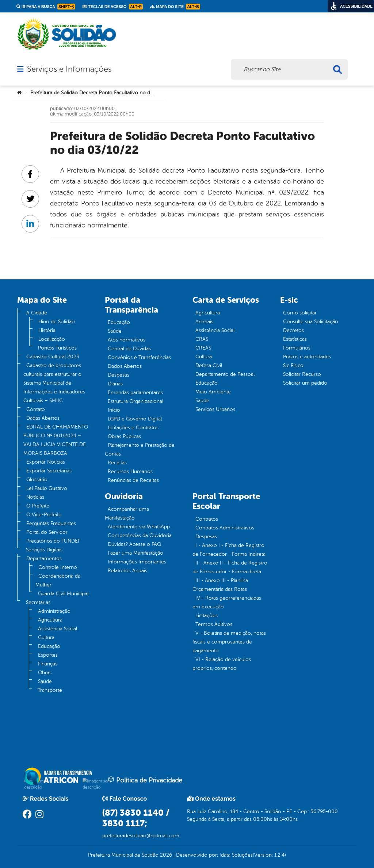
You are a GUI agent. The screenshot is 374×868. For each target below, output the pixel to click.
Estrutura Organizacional (136, 401)
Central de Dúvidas (129, 349)
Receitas (117, 463)
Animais (204, 322)
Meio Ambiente (213, 392)
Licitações (207, 616)
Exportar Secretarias (49, 471)
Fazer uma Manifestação (136, 553)
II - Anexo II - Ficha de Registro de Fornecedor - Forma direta (230, 567)
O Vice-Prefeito (44, 515)
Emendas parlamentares (135, 393)
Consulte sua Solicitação (311, 322)
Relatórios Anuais (127, 571)
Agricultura (50, 620)
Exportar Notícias (46, 462)
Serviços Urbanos (215, 409)
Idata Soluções (236, 855)
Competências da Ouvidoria (140, 535)
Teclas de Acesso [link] (113, 7)
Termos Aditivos (214, 624)
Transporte (50, 690)
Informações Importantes (137, 562)
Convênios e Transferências (139, 357)
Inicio (114, 410)
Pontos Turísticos (57, 348)
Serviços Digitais (44, 550)
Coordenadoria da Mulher (58, 580)
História (47, 330)
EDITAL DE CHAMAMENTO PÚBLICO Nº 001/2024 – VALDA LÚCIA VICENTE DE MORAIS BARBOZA (56, 440)
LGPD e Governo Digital (135, 419)
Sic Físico (293, 365)
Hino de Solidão (57, 322)
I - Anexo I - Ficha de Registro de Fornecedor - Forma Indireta (229, 550)
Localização (52, 339)
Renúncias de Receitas (133, 480)
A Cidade (37, 313)
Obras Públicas (124, 436)
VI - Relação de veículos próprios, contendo (222, 664)
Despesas (119, 375)
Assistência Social (58, 629)
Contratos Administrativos (225, 528)
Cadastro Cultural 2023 (53, 357)
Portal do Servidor (47, 532)
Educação (49, 646)
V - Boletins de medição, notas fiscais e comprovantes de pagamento (229, 642)
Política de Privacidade (145, 780)
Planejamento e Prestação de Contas (140, 450)
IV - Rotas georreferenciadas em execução (227, 602)
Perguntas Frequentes (51, 523)
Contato (36, 409)
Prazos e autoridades (307, 357)
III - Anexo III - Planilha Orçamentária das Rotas (220, 585)
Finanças (48, 664)
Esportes (48, 655)
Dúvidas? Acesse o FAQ (134, 544)
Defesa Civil (209, 365)
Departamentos (44, 558)
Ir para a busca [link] (46, 7)
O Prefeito (38, 506)
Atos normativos (127, 340)
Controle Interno (58, 567)
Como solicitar (300, 313)
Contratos (207, 519)
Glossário (37, 480)
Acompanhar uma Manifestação (127, 514)
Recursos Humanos (130, 471)
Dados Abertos (125, 366)
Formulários (297, 348)
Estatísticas (295, 339)
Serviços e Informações (69, 69)
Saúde (45, 681)
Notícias (35, 497)
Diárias (115, 384)
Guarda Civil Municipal (63, 594)
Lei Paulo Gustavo (47, 488)
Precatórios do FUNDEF (53, 541)
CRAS (202, 339)
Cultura (46, 637)
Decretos (293, 330)
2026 (165, 855)
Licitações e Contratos (133, 428)
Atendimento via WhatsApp (139, 527)
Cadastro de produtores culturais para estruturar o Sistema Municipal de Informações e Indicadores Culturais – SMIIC (54, 383)
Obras (45, 673)
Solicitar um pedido (305, 383)
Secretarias (38, 602)
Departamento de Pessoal (225, 374)
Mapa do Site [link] (175, 7)
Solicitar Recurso (302, 374)
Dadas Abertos (43, 418)
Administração (54, 611)
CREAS (203, 348)
